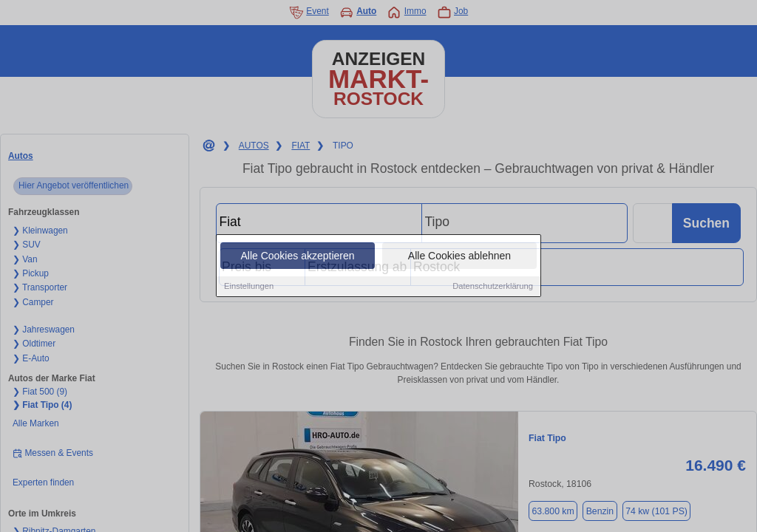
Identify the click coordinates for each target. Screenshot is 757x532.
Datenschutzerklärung (493, 287)
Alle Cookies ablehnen (459, 256)
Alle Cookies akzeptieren (297, 256)
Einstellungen (249, 287)
